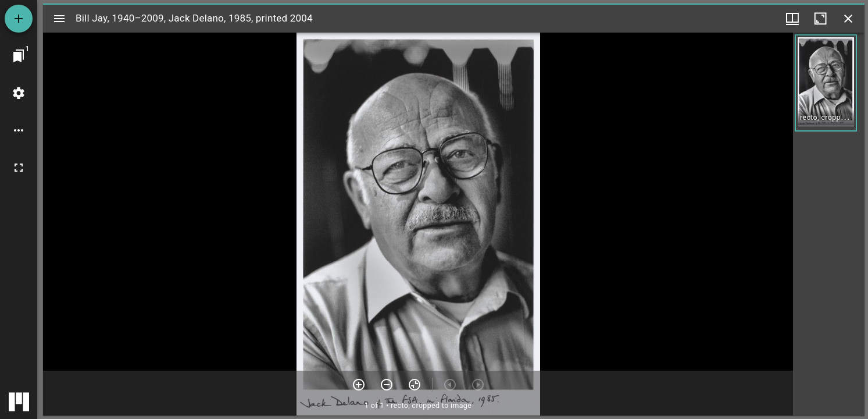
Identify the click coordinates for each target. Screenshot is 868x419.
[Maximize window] (820, 19)
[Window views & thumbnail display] (792, 19)
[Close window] (848, 19)
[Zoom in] (359, 385)
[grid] (829, 224)
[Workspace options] (19, 130)
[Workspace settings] (19, 93)
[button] (826, 83)
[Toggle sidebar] (59, 19)
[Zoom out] (387, 385)
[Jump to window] (19, 56)
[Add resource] (19, 19)
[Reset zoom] (415, 385)
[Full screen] (19, 168)
